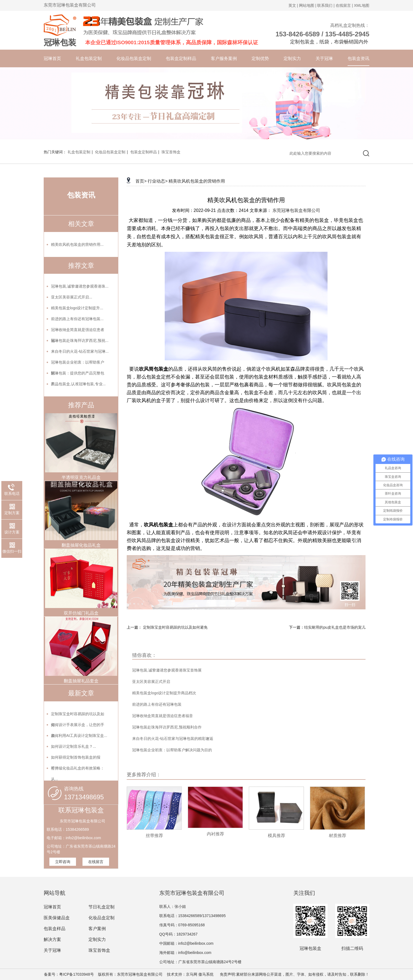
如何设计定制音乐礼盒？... (74, 746)
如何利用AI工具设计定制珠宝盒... (79, 736)
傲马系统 (206, 974)
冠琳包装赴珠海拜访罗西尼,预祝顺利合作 (167, 727)
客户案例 (97, 929)
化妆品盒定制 (101, 918)
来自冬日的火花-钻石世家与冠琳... (80, 351)
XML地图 (362, 5)
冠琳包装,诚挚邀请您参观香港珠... (80, 286)
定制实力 (292, 58)
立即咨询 (63, 862)
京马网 (192, 974)
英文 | (293, 5)
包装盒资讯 (358, 58)
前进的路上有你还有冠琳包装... (77, 319)
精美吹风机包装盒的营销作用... (77, 244)
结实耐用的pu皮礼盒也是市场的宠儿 (335, 627)
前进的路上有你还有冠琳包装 (157, 704)
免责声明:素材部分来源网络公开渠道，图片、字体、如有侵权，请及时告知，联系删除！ (292, 974)
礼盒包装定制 (89, 58)
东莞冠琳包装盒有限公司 (296, 210)
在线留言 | (344, 5)
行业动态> (158, 181)
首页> (141, 181)
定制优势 (260, 58)
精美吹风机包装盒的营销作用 (197, 181)
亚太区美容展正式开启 (151, 682)
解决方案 (52, 939)
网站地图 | (308, 5)
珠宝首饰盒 (171, 152)
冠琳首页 (52, 58)
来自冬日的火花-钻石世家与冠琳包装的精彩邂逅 (173, 739)
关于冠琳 (324, 58)
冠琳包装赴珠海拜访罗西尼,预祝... (80, 341)
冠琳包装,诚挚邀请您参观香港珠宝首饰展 (167, 670)
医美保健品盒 (57, 918)
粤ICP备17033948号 (77, 974)
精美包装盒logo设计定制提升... (77, 308)
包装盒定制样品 (181, 58)
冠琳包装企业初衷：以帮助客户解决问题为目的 (172, 750)
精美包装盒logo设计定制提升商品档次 (164, 693)
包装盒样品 (55, 929)
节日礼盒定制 (101, 907)
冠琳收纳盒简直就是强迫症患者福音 (163, 716)
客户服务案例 (224, 58)
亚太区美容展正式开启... (72, 297)
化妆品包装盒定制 (134, 58)
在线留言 (96, 862)
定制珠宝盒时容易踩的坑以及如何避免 (175, 627)
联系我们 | (326, 5)
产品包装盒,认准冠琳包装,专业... (78, 384)
